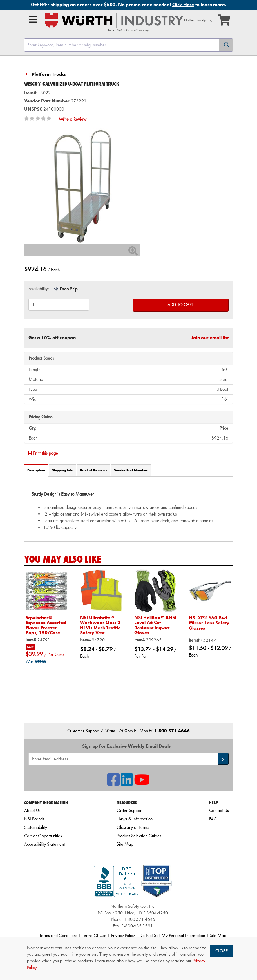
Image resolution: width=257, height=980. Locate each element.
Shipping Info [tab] (63, 470)
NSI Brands (34, 819)
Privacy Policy (123, 935)
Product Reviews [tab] (94, 470)
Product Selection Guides (139, 836)
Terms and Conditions (58, 935)
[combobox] (128, 45)
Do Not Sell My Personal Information (172, 935)
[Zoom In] (133, 253)
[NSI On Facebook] (113, 783)
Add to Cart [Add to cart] (181, 305)
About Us (32, 810)
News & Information (135, 819)
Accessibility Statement (45, 844)
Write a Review (73, 119)
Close (221, 951)
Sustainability (36, 827)
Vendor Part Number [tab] (131, 470)
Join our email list (210, 338)
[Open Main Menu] (33, 19)
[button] (223, 759)
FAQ (213, 819)
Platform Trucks (49, 74)
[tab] (128, 509)
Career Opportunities (43, 836)
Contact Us (219, 810)
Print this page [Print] (43, 453)
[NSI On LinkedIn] (127, 783)
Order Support (130, 810)
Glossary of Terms (133, 827)
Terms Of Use (94, 935)
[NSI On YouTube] (142, 783)
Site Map (125, 844)
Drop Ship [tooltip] (69, 289)
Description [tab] (36, 470)
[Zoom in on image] (82, 186)
